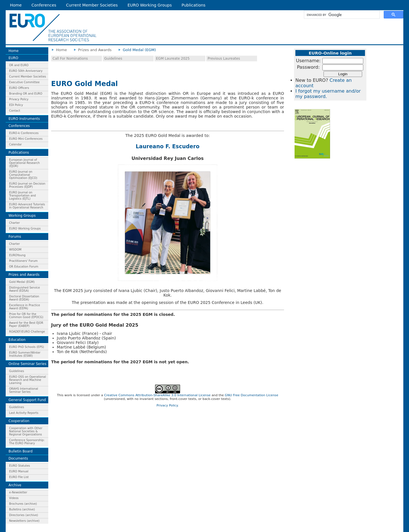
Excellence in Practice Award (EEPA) (25, 307)
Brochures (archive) (23, 504)
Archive (15, 485)
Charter (14, 223)
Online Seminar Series (27, 364)
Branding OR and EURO (26, 94)
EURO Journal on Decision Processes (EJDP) (27, 185)
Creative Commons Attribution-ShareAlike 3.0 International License (157, 395)
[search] (341, 15)
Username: (308, 61)
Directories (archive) (24, 515)
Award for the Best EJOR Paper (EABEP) (26, 324)
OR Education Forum (24, 267)
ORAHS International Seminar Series (24, 390)
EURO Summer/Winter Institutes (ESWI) (25, 354)
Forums (15, 237)
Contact (15, 111)
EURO (13, 58)
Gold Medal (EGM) (22, 282)
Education (17, 340)
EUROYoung (17, 255)
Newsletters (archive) (24, 521)
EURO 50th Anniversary (26, 71)
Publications (193, 5)
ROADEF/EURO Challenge (27, 332)
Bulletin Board (21, 451)
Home (16, 5)
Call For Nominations (70, 59)
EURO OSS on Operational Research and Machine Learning (28, 380)
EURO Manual (19, 471)
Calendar (15, 144)
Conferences (44, 5)
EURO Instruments (24, 119)
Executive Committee (24, 82)
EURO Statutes (20, 466)
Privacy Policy (19, 99)
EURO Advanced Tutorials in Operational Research (27, 206)
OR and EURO (19, 65)
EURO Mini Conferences (26, 139)
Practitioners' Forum (23, 261)
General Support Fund (27, 400)
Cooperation (19, 421)
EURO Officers (19, 88)
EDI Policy (16, 105)
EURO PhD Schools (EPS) (27, 347)
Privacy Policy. (168, 405)
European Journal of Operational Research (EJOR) (24, 163)
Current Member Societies (92, 5)
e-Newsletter (18, 492)
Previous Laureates (224, 59)
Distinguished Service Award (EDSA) (24, 289)
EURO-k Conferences (24, 133)
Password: (308, 67)
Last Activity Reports (24, 413)
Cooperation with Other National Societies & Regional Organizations (26, 431)
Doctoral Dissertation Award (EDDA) (24, 298)
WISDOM (15, 250)
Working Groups (22, 216)
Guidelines (17, 371)
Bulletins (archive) (22, 509)
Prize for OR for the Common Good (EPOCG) (26, 316)
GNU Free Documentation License (251, 395)
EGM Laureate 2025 (173, 59)
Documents (18, 458)
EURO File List (19, 477)
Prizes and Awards (24, 275)
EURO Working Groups (150, 5)
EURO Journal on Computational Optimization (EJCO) (23, 175)
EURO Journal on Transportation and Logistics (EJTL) (22, 196)
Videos (14, 498)
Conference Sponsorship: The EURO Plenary (27, 442)
